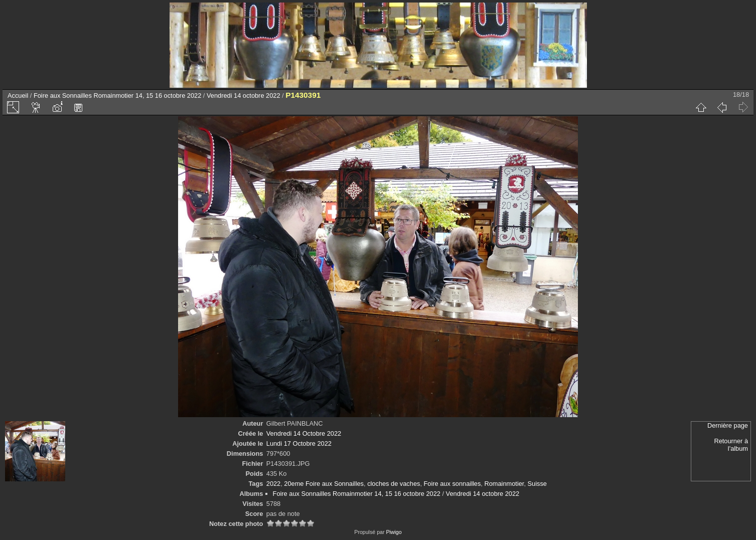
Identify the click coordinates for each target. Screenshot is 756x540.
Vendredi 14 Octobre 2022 (304, 433)
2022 (273, 484)
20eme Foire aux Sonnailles (324, 484)
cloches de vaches (394, 484)
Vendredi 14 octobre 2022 (244, 96)
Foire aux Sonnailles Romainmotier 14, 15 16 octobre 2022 (117, 96)
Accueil (18, 96)
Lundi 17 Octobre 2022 (299, 443)
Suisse (537, 484)
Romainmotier (504, 484)
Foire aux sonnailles (452, 484)
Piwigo (394, 532)
